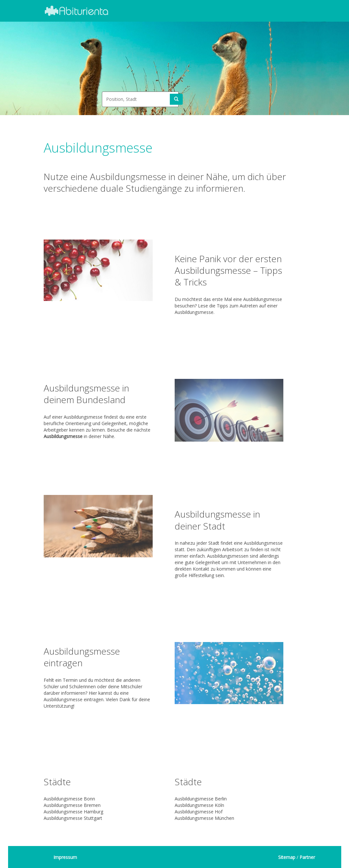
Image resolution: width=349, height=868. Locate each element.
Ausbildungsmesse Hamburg (73, 812)
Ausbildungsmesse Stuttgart (73, 818)
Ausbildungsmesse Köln (199, 805)
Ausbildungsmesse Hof (199, 812)
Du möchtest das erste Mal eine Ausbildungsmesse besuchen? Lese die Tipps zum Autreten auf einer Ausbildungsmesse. (229, 282)
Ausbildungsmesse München (204, 818)
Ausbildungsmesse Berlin (201, 799)
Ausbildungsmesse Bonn (69, 799)
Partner (307, 857)
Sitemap (287, 857)
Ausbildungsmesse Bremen (72, 805)
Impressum (65, 857)
